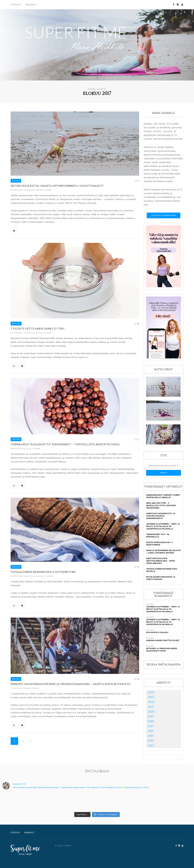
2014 (151, 741)
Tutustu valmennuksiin (164, 215)
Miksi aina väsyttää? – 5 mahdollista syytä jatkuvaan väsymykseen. (161, 505)
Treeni (39, 190)
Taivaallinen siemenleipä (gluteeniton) (43, 572)
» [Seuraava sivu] (31, 741)
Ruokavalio (29, 190)
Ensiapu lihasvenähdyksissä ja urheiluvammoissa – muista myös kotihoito (70, 684)
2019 (151, 716)
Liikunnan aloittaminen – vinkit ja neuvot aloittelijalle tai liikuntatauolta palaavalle (163, 526)
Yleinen (48, 190)
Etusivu (16, 5)
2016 (151, 731)
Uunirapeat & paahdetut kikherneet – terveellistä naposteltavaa (65, 444)
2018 (151, 721)
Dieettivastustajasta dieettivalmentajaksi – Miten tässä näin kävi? (160, 561)
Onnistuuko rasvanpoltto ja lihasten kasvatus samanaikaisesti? (161, 516)
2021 (151, 707)
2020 (151, 712)
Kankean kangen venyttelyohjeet (163, 640)
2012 (151, 746)
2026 (151, 692)
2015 (151, 736)
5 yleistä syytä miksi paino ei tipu (37, 329)
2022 (151, 702)
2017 (151, 726)
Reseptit (15, 449)
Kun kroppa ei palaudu (157, 632)
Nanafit (31, 5)
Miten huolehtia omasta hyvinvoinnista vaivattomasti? (57, 186)
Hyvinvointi (17, 190)
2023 (151, 697)
